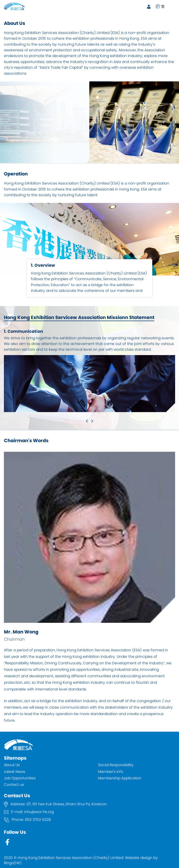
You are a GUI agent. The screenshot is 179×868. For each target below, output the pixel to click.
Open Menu (173, 6)
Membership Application (120, 778)
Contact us (14, 785)
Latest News (15, 772)
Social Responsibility (116, 765)
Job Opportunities (20, 778)
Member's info (111, 772)
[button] (87, 421)
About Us (12, 765)
